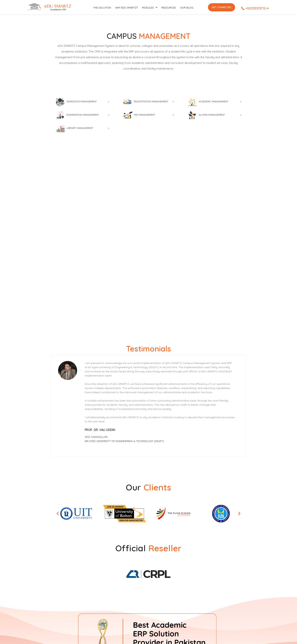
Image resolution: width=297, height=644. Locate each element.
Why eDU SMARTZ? (127, 8)
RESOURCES (169, 8)
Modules (150, 7)
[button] (58, 513)
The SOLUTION (102, 8)
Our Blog (187, 8)
